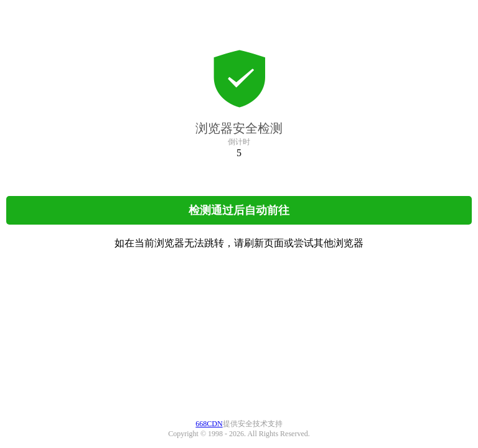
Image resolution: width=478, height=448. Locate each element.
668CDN (209, 424)
